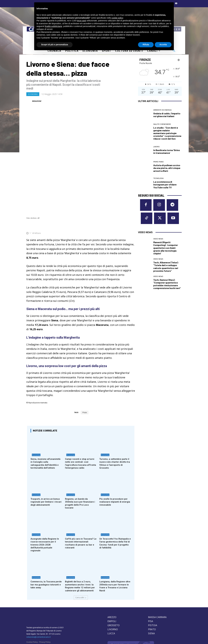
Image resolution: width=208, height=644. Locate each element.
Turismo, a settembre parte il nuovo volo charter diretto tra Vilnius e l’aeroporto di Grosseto (115, 436)
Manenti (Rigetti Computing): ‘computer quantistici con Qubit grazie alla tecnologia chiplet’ (166, 249)
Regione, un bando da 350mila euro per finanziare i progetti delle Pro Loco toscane (80, 479)
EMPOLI (112, 602)
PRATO (152, 610)
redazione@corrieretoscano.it (38, 618)
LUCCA (111, 614)
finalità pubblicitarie (53, 26)
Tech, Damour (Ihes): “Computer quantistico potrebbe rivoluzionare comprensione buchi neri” (167, 286)
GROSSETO (114, 606)
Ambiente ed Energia (162, 110)
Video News (158, 240)
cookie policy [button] (117, 18)
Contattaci (131, 630)
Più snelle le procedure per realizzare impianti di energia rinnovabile (114, 478)
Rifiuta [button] (146, 45)
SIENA (151, 614)
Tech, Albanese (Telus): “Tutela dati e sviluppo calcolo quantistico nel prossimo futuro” (166, 268)
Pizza (85, 384)
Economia (33, 94)
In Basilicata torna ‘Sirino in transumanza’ (167, 151)
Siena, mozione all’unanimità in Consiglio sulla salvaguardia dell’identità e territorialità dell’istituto (45, 437)
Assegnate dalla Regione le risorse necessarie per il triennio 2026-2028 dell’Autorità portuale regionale (46, 522)
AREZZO (112, 598)
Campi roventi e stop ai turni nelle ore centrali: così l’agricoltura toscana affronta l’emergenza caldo (81, 436)
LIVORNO (113, 610)
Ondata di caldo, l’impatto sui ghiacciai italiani (167, 115)
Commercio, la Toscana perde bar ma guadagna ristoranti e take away (44, 562)
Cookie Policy (32, 623)
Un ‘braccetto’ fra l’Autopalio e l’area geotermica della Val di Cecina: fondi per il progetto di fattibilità (115, 520)
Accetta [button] (163, 45)
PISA (151, 602)
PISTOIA (153, 606)
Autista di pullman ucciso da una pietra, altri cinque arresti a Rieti (167, 168)
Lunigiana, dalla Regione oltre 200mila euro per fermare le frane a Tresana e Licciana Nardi (114, 564)
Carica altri (81, 578)
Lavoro (156, 147)
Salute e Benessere (162, 124)
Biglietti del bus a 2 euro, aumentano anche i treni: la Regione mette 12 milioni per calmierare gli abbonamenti (80, 565)
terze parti (82, 21)
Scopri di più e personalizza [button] (55, 45)
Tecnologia (158, 178)
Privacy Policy (45, 623)
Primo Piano (158, 162)
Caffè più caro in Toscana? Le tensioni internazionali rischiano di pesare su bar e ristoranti (80, 520)
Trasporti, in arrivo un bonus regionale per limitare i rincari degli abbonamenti (46, 478)
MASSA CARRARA (157, 598)
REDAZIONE (37, 101)
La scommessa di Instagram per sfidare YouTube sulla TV (165, 184)
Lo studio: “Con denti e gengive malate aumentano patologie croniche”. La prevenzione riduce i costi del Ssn (167, 133)
